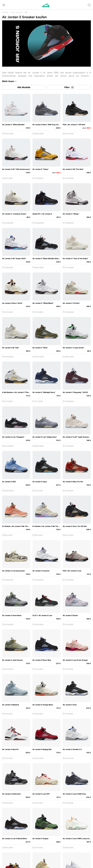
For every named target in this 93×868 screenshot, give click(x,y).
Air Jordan (17, 12)
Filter (69, 87)
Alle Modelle (24, 87)
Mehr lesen (10, 81)
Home (5, 12)
